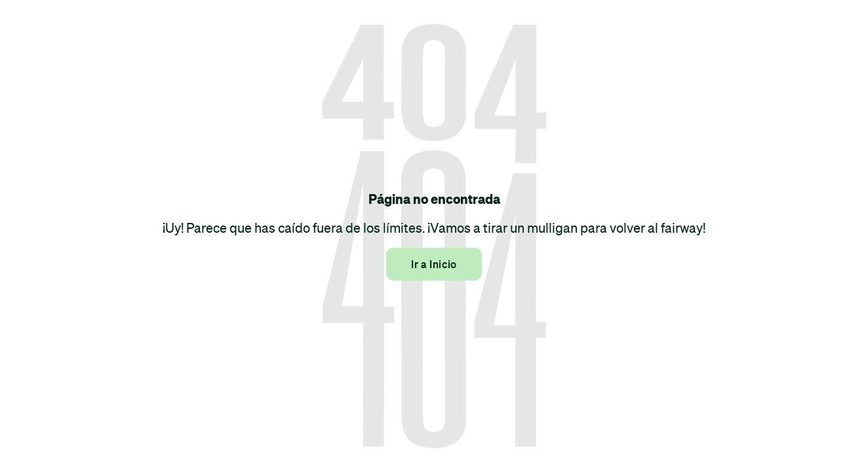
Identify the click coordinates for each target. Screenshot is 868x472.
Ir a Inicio (434, 264)
